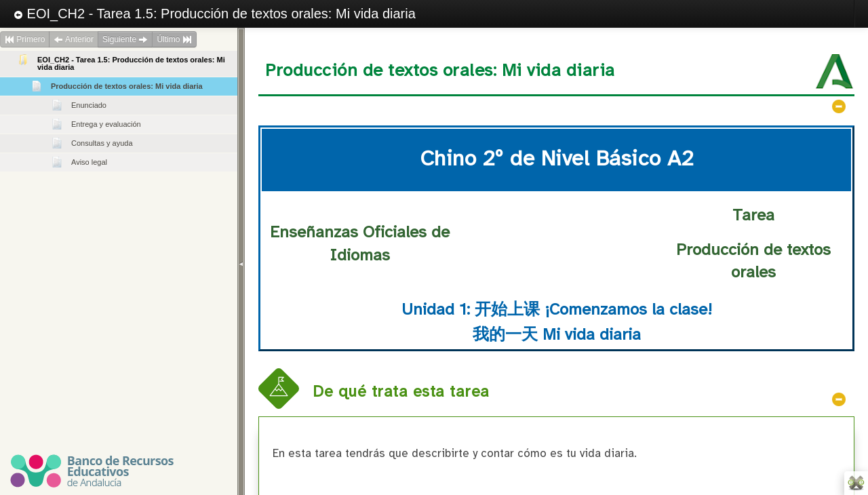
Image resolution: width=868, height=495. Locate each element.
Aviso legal (89, 162)
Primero (25, 39)
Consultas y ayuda (102, 143)
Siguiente (125, 39)
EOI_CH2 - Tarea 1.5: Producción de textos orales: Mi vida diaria (215, 14)
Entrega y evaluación (106, 124)
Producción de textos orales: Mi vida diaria (127, 86)
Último (174, 39)
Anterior (74, 39)
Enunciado (89, 105)
